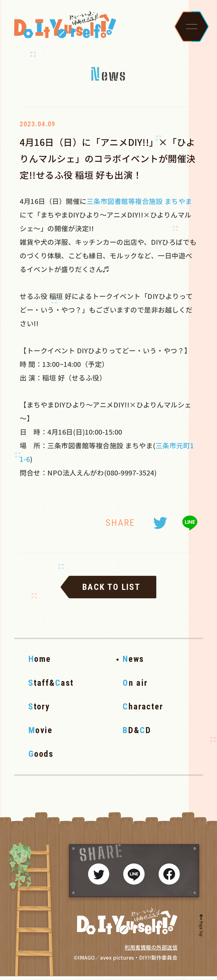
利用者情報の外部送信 (151, 951)
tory (39, 710)
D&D (137, 734)
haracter (143, 710)
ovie (41, 734)
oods (41, 758)
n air (135, 687)
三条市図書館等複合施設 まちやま (139, 205)
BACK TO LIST (111, 591)
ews (133, 663)
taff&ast (51, 687)
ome (40, 663)
